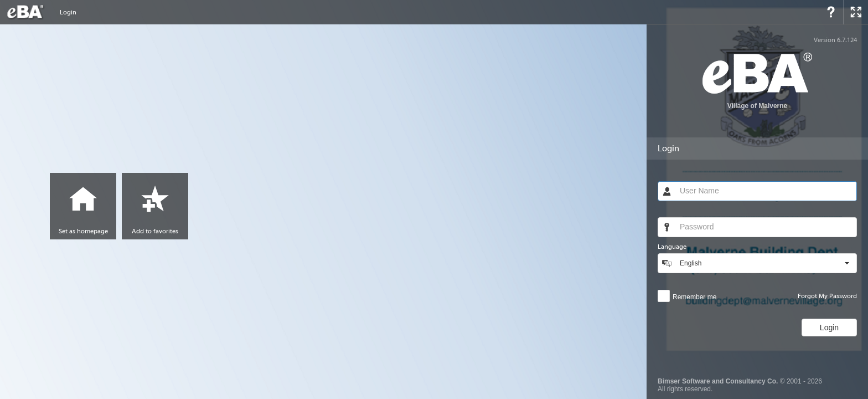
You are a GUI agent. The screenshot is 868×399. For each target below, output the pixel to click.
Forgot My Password (827, 296)
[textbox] (766, 191)
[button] (847, 263)
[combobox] (766, 263)
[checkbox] (687, 296)
